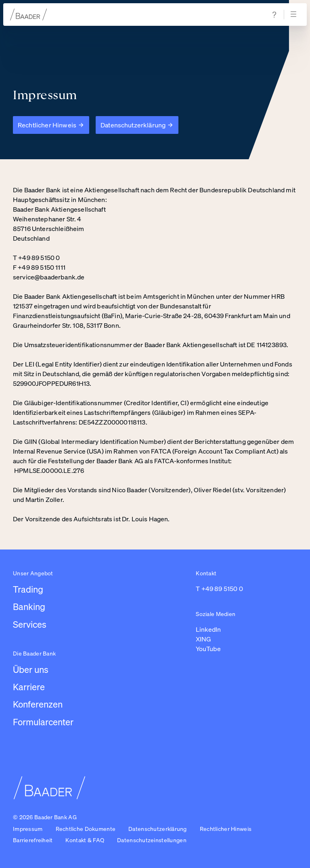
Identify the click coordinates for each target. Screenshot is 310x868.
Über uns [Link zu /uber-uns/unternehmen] (31, 669)
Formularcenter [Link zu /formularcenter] (43, 722)
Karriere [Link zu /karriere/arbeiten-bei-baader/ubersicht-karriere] (29, 687)
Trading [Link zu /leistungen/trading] (28, 589)
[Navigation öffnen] (295, 15)
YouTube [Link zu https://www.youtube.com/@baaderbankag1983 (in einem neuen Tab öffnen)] (208, 649)
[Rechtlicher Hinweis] (51, 125)
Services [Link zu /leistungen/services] (30, 624)
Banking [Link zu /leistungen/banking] (29, 607)
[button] (152, 841)
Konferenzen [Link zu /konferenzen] (38, 704)
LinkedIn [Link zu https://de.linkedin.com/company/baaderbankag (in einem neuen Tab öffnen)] (208, 629)
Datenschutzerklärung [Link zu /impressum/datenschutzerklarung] (158, 829)
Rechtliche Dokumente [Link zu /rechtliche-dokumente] (86, 829)
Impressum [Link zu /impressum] (28, 829)
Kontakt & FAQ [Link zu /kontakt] (85, 840)
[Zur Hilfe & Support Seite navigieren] (274, 15)
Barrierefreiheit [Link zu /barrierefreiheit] (33, 840)
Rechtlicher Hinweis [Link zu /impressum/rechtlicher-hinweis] (226, 829)
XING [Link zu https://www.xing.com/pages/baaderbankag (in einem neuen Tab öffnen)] (203, 639)
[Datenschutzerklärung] (137, 125)
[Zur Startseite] (29, 15)
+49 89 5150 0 (222, 589)
